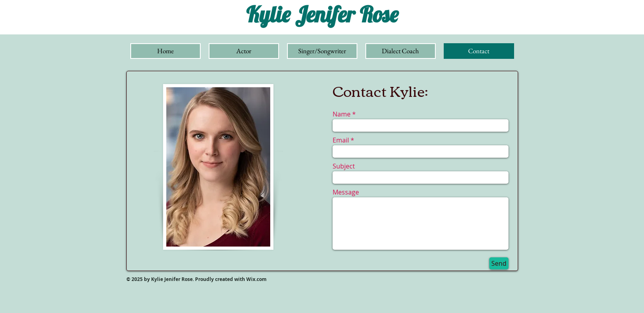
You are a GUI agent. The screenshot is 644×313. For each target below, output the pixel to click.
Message (346, 192)
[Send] (499, 263)
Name (342, 114)
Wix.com (257, 279)
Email (341, 140)
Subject (344, 166)
